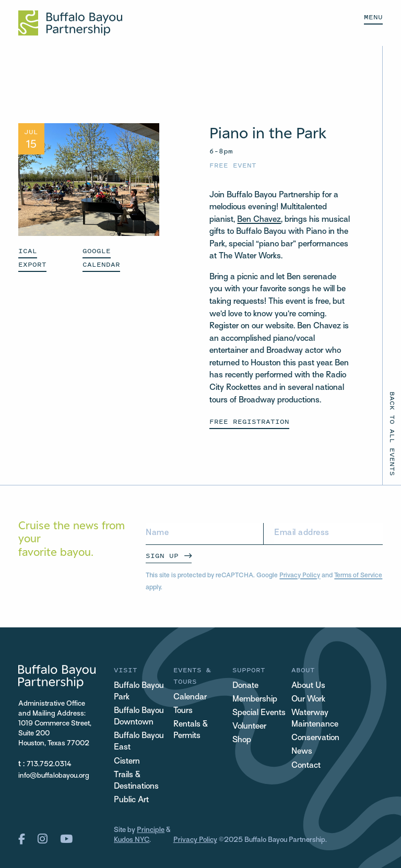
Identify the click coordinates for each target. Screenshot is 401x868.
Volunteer (249, 727)
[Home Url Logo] (70, 23)
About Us (308, 686)
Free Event (233, 165)
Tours (183, 711)
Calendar (190, 698)
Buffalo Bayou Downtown (139, 717)
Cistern (127, 762)
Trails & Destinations (136, 781)
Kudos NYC (132, 840)
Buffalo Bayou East (139, 742)
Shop (242, 740)
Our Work (308, 700)
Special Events (259, 713)
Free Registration (249, 421)
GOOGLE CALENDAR (101, 258)
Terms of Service (358, 576)
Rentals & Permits (191, 730)
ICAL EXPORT (32, 258)
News (302, 752)
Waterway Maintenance (315, 719)
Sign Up (162, 556)
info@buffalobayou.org (54, 776)
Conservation (315, 738)
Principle (151, 830)
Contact (306, 766)
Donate (245, 686)
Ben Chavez (259, 220)
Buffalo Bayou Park (139, 692)
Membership (255, 700)
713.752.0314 (49, 764)
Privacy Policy (300, 576)
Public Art (131, 800)
